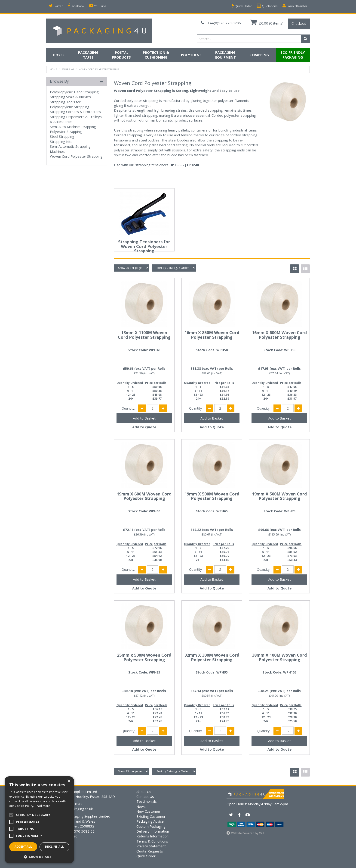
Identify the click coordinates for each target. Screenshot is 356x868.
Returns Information (152, 836)
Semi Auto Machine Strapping (73, 127)
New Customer (148, 811)
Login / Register (295, 6)
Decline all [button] (54, 847)
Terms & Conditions (152, 841)
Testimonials (147, 801)
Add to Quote (144, 427)
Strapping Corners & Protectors (75, 112)
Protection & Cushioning (156, 55)
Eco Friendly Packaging (293, 55)
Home (53, 69)
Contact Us (145, 796)
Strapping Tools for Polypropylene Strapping (70, 104)
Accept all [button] (23, 847)
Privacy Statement (151, 846)
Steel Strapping (62, 136)
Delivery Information (153, 831)
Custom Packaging (151, 826)
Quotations (267, 6)
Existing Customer (151, 816)
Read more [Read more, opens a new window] (43, 806)
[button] (39, 857)
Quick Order (242, 6)
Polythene (191, 55)
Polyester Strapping (66, 132)
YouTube (98, 6)
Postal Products (121, 55)
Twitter (56, 6)
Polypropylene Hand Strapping (74, 92)
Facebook (76, 6)
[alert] (39, 820)
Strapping (259, 55)
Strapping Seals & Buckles (70, 97)
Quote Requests (150, 851)
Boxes (59, 55)
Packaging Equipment (226, 55)
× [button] (69, 781)
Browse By (59, 81)
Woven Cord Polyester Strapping (99, 69)
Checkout (299, 23)
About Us (144, 792)
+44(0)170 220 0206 (221, 23)
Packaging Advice (150, 821)
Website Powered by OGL (248, 833)
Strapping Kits (61, 141)
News (141, 806)
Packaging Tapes (88, 55)
